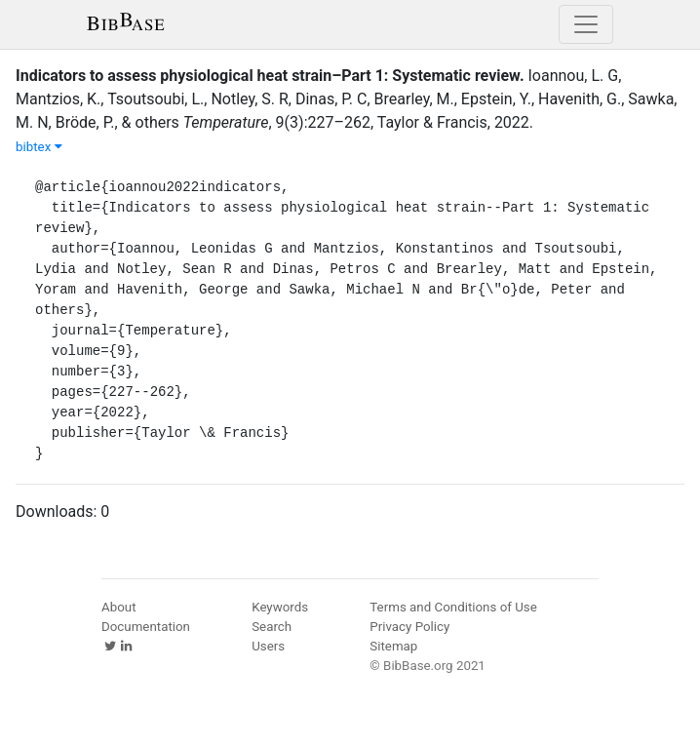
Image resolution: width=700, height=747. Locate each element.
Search (272, 627)
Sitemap (393, 646)
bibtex (39, 147)
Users (268, 646)
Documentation (146, 627)
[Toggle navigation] (586, 24)
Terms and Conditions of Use (453, 607)
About (119, 607)
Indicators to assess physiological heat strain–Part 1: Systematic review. (270, 76)
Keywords (280, 607)
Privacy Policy (409, 627)
